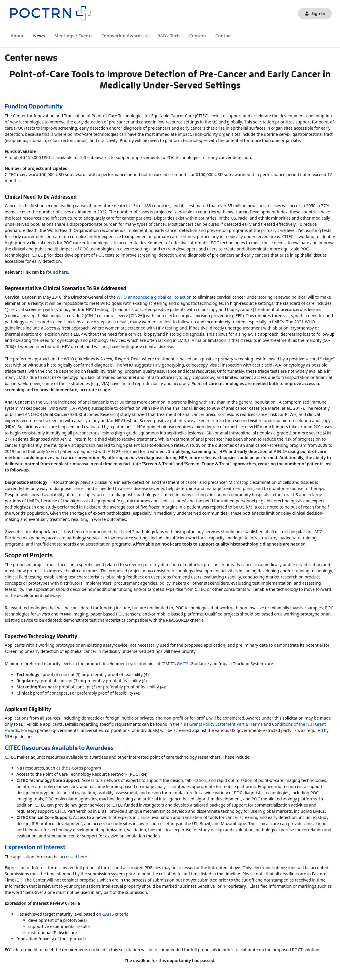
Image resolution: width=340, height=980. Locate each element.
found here (57, 272)
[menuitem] (17, 36)
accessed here (73, 857)
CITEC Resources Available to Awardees (59, 748)
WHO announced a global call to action (154, 297)
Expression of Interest (35, 847)
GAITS (182, 664)
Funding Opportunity (34, 107)
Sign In (315, 13)
